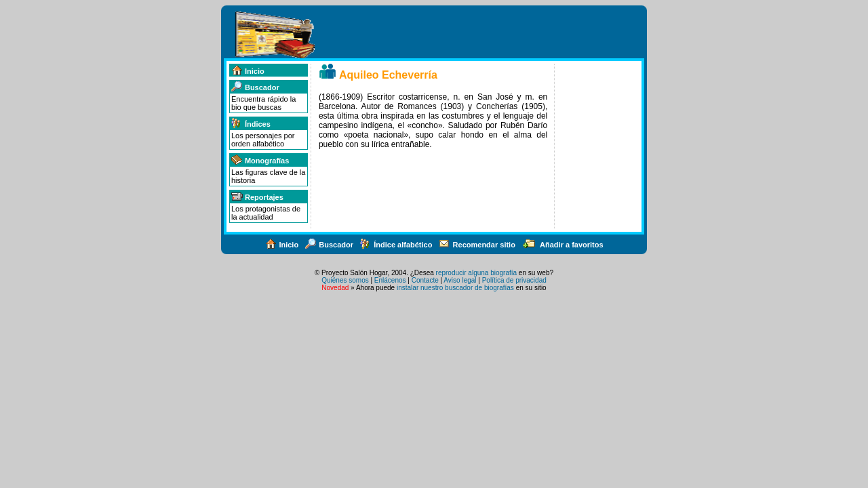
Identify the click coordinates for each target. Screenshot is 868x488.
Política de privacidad (514, 280)
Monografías (260, 161)
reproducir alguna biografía (477, 273)
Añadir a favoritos (563, 245)
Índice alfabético (396, 245)
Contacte (425, 280)
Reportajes (257, 197)
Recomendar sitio (477, 245)
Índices (251, 124)
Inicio (248, 71)
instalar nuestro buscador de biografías (455, 288)
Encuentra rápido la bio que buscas (263, 103)
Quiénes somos (345, 280)
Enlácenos (390, 280)
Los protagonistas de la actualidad (266, 213)
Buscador (255, 87)
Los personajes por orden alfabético (263, 140)
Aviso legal (460, 280)
